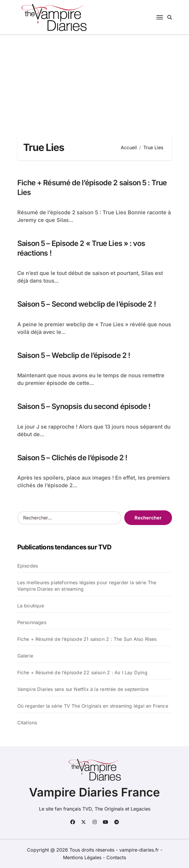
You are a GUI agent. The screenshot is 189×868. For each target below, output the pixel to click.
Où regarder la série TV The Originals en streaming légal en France (93, 706)
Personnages (32, 622)
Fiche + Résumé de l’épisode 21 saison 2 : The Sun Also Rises (87, 639)
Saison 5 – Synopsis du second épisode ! (84, 406)
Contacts (116, 857)
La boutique (31, 606)
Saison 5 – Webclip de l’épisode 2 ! (74, 355)
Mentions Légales (83, 857)
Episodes (28, 566)
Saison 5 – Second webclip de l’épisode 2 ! (87, 304)
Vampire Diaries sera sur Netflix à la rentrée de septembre (83, 689)
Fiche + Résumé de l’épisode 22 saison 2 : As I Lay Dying (82, 672)
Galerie (25, 656)
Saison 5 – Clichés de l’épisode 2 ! (72, 458)
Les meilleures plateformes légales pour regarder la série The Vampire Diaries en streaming (87, 586)
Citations (27, 723)
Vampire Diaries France (94, 792)
